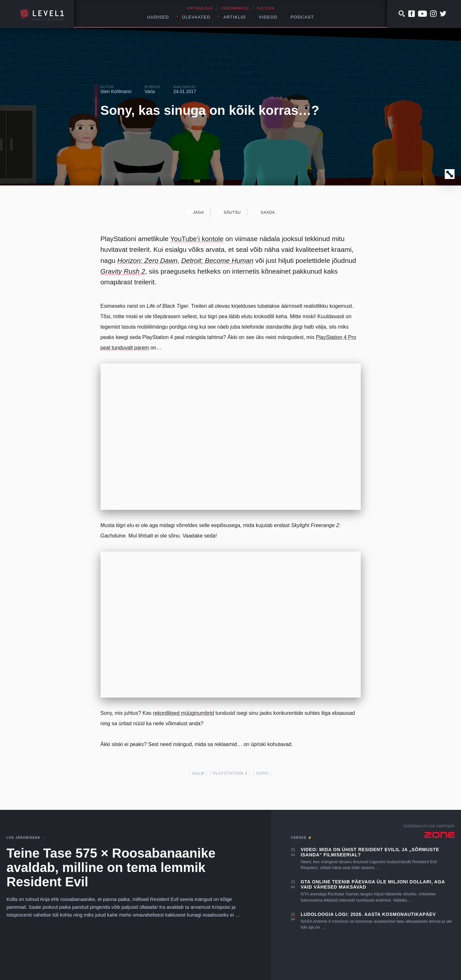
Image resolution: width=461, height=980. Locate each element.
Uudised (158, 17)
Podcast (302, 17)
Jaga (195, 212)
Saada (264, 212)
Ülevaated (196, 17)
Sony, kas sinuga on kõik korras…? (210, 110)
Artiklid (235, 17)
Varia (150, 91)
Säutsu (229, 212)
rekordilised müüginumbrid (183, 713)
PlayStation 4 (230, 773)
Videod (268, 17)
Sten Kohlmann (116, 91)
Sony (262, 773)
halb (198, 773)
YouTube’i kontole (197, 239)
